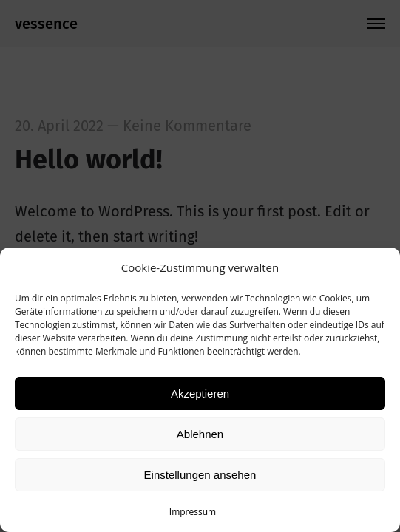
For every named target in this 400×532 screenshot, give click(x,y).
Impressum (193, 512)
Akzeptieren (200, 393)
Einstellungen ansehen (200, 475)
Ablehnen (200, 434)
